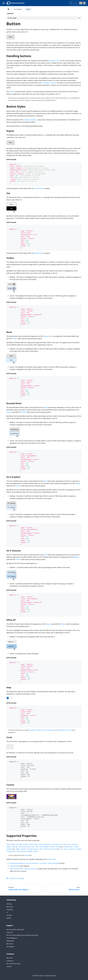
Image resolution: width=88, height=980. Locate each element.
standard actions (54, 61)
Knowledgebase (12, 938)
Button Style (33, 844)
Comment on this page (15, 878)
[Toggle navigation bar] (4, 3)
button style (52, 859)
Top (61, 849)
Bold (8, 844)
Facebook (10, 910)
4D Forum (10, 907)
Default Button (39, 188)
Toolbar (15, 339)
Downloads (10, 941)
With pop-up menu (31, 869)
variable (12, 92)
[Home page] (8, 9)
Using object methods (49, 83)
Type (65, 849)
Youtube (9, 915)
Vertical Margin (53, 863)
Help (27, 855)
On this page (12, 18)
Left (37, 847)
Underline (71, 849)
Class (40, 844)
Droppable (47, 844)
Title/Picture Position (65, 730)
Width (36, 851)
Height (9, 847)
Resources (10, 944)
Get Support (10, 947)
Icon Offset (43, 863)
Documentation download (15, 929)
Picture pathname (48, 730)
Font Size (75, 844)
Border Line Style (16, 844)
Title (41, 849)
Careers (9, 966)
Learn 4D (9, 932)
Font (61, 844)
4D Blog (9, 904)
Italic (33, 847)
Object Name (68, 847)
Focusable (55, 844)
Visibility (30, 851)
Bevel (46, 407)
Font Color (67, 844)
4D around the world (13, 964)
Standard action (33, 849)
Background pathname (17, 863)
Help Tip (15, 847)
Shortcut (24, 849)
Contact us (10, 961)
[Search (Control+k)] (78, 3)
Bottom (26, 844)
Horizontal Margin (32, 863)
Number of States (36, 730)
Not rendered (44, 847)
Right (18, 849)
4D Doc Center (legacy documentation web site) (22, 935)
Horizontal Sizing (24, 847)
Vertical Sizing (21, 851)
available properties (30, 120)
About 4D (10, 958)
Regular (46, 336)
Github (9, 918)
